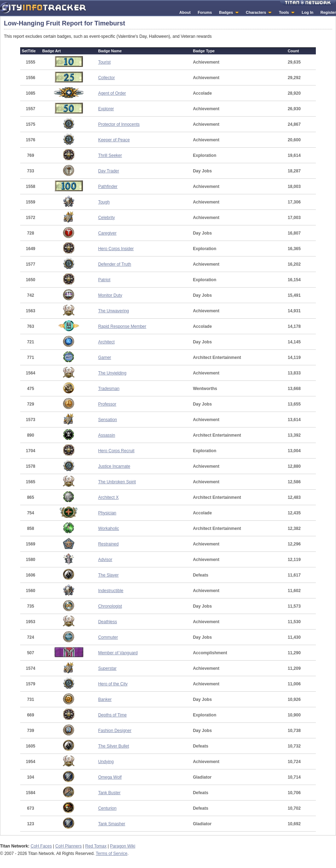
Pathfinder (108, 187)
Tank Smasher (112, 824)
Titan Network (308, 3)
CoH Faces (41, 846)
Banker (105, 699)
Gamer (105, 358)
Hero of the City (113, 684)
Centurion (107, 808)
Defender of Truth (114, 264)
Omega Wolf (110, 777)
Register (328, 12)
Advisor (105, 560)
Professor (107, 404)
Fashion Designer (115, 731)
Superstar (107, 668)
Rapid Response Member (122, 326)
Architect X (108, 497)
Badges (226, 12)
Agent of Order (112, 93)
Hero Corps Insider (116, 249)
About (185, 12)
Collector (106, 78)
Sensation (107, 420)
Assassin (106, 435)
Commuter (108, 637)
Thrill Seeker (110, 155)
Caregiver (107, 233)
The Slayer (108, 575)
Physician (107, 513)
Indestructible (111, 591)
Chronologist (110, 606)
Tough (104, 202)
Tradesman (109, 389)
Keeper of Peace (114, 140)
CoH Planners (68, 846)
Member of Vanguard (118, 653)
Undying (106, 762)
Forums (205, 12)
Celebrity (106, 218)
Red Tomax (96, 846)
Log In (308, 12)
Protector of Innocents (119, 124)
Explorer (106, 109)
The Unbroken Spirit (117, 482)
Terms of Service (112, 854)
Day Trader (108, 171)
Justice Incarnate (114, 466)
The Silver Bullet (113, 746)
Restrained (108, 544)
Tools (284, 12)
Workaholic (108, 529)
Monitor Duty (110, 295)
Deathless (107, 622)
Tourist (104, 62)
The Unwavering (113, 311)
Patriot (104, 280)
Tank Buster (109, 793)
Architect (106, 342)
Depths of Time (112, 715)
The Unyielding (112, 373)
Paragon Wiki (123, 846)
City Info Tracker (43, 8)
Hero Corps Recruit (116, 451)
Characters (256, 12)
